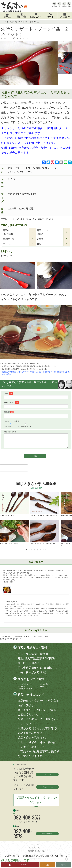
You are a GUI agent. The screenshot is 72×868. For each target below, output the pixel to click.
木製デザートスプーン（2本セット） (45, 532)
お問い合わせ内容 (10, 432)
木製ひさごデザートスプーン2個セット (45, 504)
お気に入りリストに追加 (67, 859)
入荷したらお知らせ (63, 865)
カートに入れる (23, 865)
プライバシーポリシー (36, 853)
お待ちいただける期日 (11, 421)
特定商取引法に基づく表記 (36, 856)
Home (3, 22)
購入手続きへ (48, 865)
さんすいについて (36, 850)
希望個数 (9, 412)
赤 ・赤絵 (10, 22)
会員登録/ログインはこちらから (11, 639)
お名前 (8, 393)
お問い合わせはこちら (46, 787)
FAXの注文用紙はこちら (45, 836)
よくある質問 (47, 774)
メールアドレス (11, 403)
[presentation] (14, 472)
